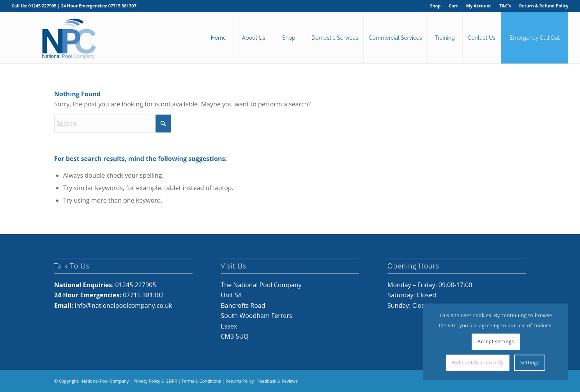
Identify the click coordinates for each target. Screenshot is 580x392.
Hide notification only (478, 363)
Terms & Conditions (201, 381)
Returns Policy (240, 381)
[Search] (113, 124)
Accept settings (496, 342)
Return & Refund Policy (544, 6)
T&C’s (505, 6)
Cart (453, 6)
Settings (530, 363)
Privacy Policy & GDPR (155, 381)
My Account (479, 6)
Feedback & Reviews (278, 381)
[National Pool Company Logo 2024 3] (69, 38)
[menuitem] (435, 6)
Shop (435, 6)
